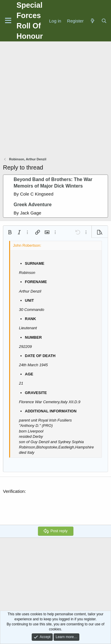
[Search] (104, 21)
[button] (10, 232)
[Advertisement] (55, 100)
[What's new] (92, 21)
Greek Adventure (33, 205)
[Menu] (8, 21)
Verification (14, 491)
